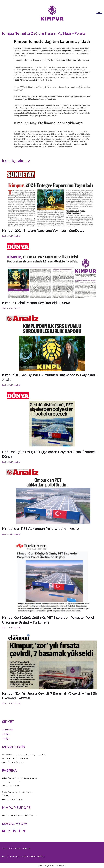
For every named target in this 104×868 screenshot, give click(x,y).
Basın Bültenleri (11, 236)
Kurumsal (8, 730)
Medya (6, 738)
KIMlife (6, 734)
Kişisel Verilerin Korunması (16, 848)
